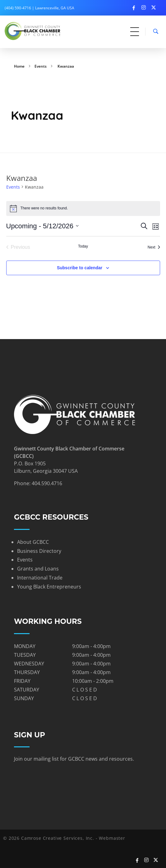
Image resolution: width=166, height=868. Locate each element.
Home (19, 66)
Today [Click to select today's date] (83, 246)
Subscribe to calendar (80, 268)
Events (41, 66)
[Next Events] (154, 247)
